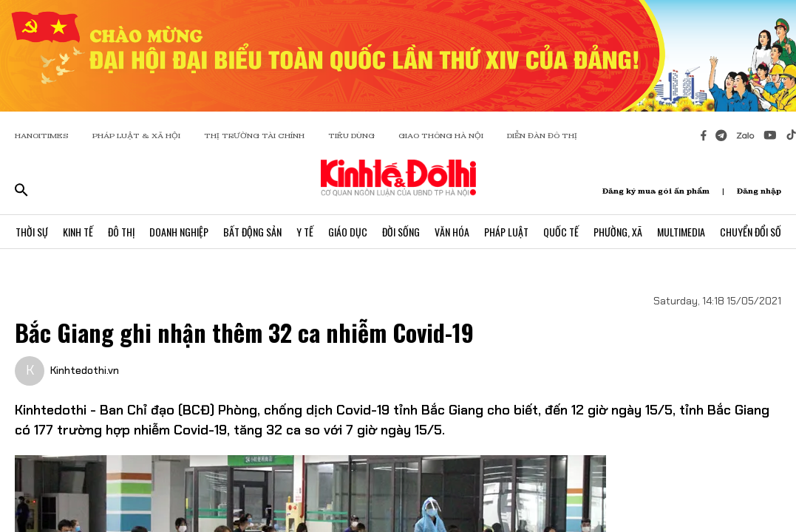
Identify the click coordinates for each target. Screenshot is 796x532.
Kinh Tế (78, 232)
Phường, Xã (618, 232)
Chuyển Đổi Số (751, 232)
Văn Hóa (452, 232)
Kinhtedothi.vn (85, 370)
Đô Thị (121, 232)
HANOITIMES (42, 136)
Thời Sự (32, 232)
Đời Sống (401, 232)
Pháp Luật (506, 232)
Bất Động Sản (252, 232)
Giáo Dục (348, 232)
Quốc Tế (561, 232)
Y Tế (305, 232)
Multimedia (681, 232)
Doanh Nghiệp (179, 232)
